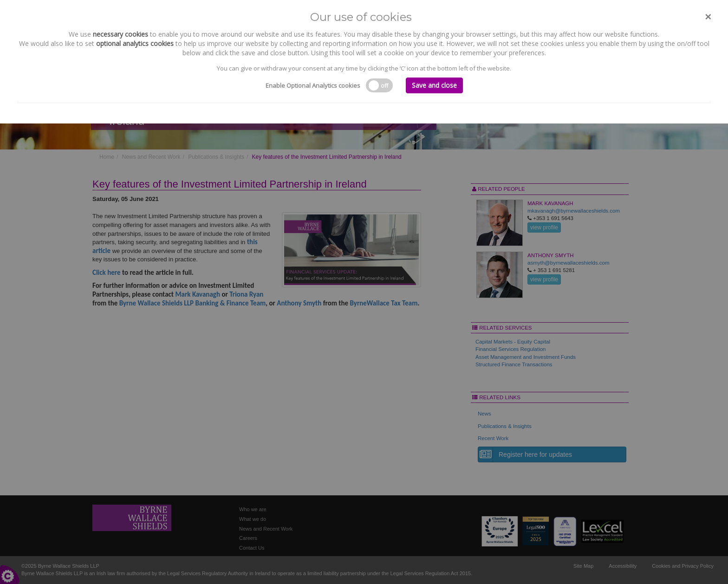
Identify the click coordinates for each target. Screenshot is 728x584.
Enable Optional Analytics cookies (313, 85)
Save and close (434, 85)
